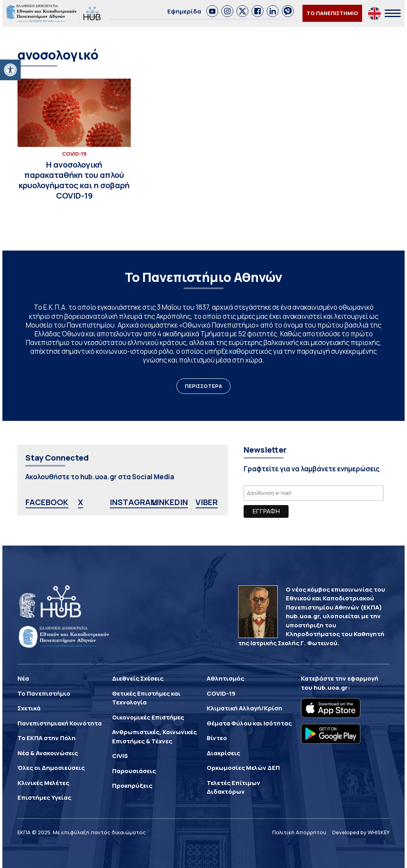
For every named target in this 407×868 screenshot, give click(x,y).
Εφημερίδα (184, 11)
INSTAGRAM (134, 502)
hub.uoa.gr (331, 688)
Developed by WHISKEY (361, 832)
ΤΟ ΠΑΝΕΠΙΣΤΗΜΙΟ (332, 13)
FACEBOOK (47, 502)
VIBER (207, 502)
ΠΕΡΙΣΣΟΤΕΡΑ (203, 386)
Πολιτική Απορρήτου (299, 832)
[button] (10, 70)
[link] (212, 11)
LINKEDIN (170, 502)
